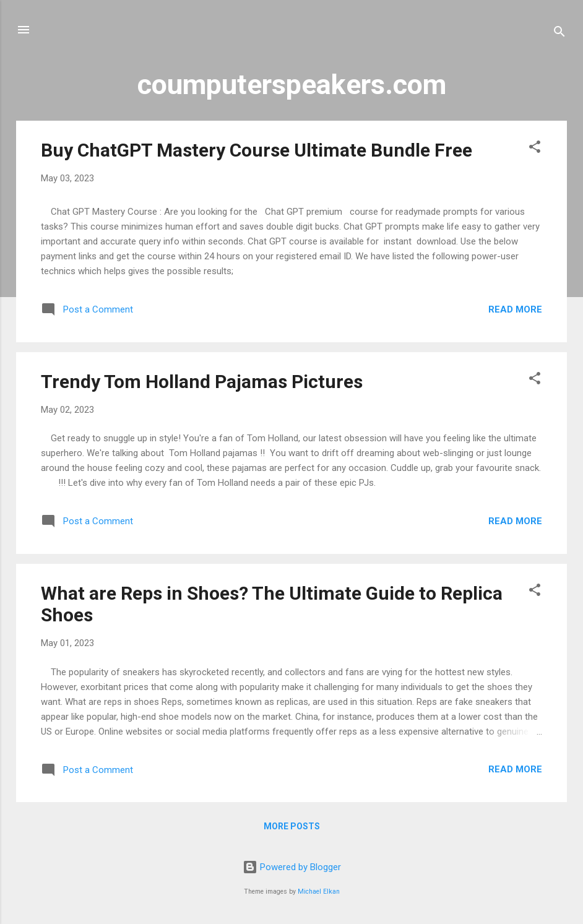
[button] (535, 149)
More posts (292, 826)
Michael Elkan (319, 892)
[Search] (559, 34)
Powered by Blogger (292, 867)
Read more (515, 309)
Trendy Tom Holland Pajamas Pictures (202, 382)
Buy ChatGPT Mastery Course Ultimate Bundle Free (257, 150)
